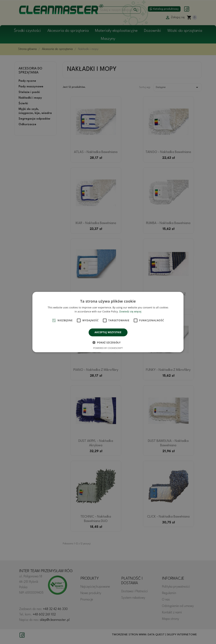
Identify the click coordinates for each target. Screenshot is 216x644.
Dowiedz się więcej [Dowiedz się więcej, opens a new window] (130, 312)
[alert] (108, 322)
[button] (108, 342)
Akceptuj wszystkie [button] (108, 332)
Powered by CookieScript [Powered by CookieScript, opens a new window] (108, 348)
